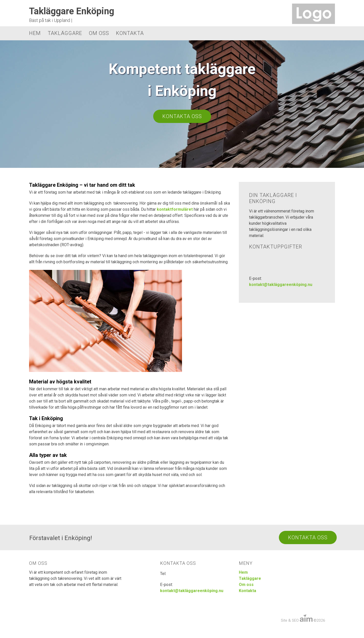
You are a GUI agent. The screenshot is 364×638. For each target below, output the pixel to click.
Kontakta (130, 33)
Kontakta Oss (308, 537)
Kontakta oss (182, 116)
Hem (35, 33)
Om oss (99, 33)
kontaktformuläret (175, 209)
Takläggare (65, 33)
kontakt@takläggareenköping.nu (281, 285)
